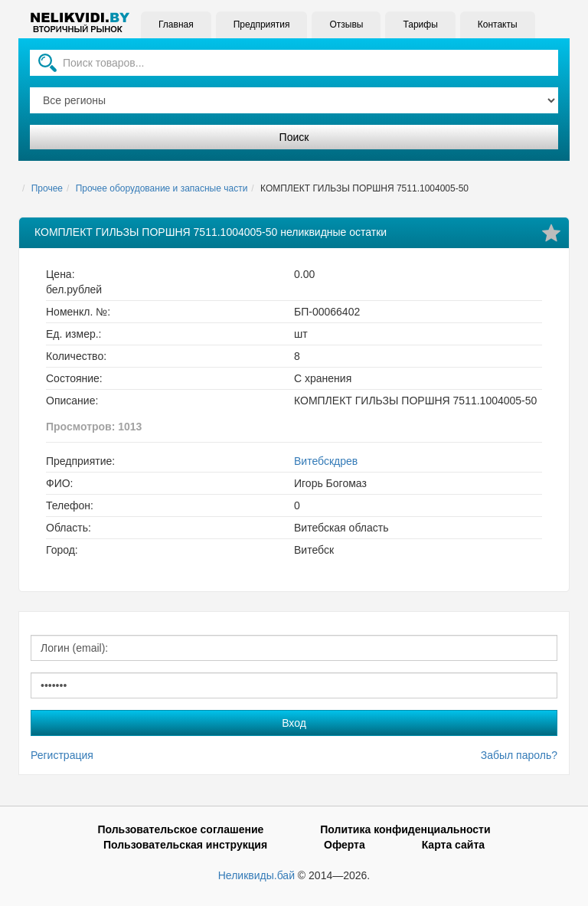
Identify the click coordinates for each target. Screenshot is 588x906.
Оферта (345, 845)
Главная (176, 25)
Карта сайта (453, 845)
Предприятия (262, 25)
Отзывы (346, 25)
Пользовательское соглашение (180, 829)
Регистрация (62, 755)
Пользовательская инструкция (185, 845)
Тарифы (420, 25)
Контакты (498, 25)
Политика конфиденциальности (405, 829)
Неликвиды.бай (256, 875)
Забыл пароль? (519, 755)
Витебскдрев (326, 461)
